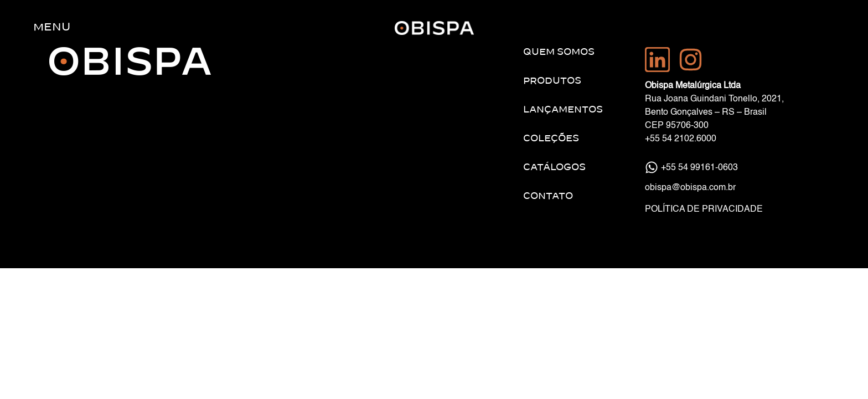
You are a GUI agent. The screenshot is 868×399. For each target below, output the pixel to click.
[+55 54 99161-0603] (652, 167)
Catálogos (554, 167)
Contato (548, 196)
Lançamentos (563, 110)
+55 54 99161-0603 (699, 168)
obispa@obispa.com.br (690, 188)
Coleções (551, 139)
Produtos (552, 81)
